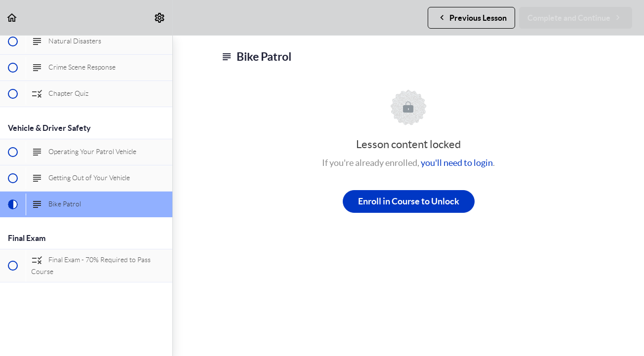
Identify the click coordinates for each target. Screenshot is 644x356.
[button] (12, 18)
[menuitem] (160, 18)
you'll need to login (457, 163)
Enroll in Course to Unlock (409, 201)
